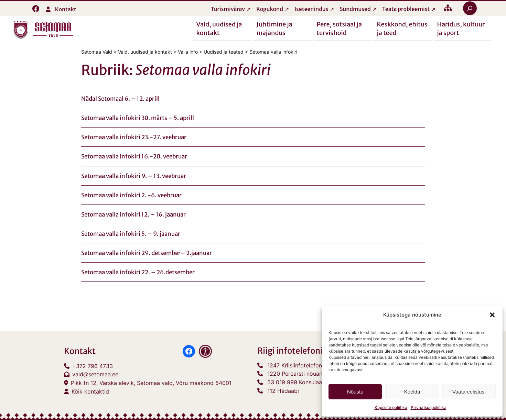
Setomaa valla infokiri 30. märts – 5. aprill (138, 118)
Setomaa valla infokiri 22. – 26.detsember (138, 272)
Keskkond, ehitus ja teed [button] (402, 28)
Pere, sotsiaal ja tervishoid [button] (340, 28)
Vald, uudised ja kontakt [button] (219, 28)
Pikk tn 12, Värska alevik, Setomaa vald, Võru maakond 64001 (151, 383)
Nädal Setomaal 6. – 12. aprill (120, 99)
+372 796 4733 (93, 366)
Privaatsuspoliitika (429, 407)
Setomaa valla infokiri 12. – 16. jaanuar (133, 214)
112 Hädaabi (283, 391)
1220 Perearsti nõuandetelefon (307, 374)
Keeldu (412, 392)
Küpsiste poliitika (391, 407)
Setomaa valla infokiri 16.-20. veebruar (134, 157)
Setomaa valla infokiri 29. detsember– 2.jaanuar (147, 253)
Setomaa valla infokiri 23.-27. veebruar (134, 137)
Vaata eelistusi (469, 392)
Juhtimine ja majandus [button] (274, 28)
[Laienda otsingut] (470, 8)
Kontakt (66, 9)
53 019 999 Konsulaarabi (300, 382)
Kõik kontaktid (90, 391)
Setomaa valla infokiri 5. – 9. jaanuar (131, 234)
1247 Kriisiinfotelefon (295, 365)
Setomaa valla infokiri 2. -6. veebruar (131, 195)
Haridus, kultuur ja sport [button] (461, 28)
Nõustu (355, 392)
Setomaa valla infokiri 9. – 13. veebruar (134, 176)
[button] (492, 315)
